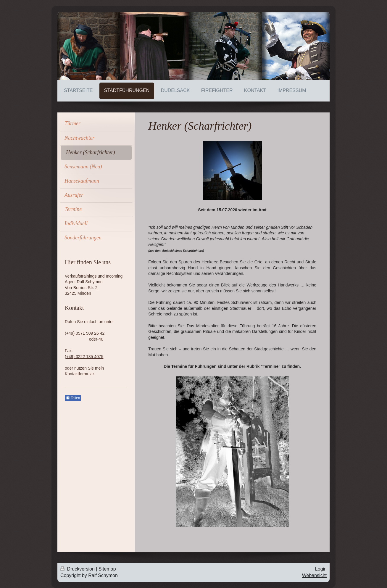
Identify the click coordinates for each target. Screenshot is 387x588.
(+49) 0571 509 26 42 (85, 333)
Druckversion (78, 569)
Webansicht (314, 575)
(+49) (70, 357)
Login (321, 569)
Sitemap (107, 569)
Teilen (73, 398)
